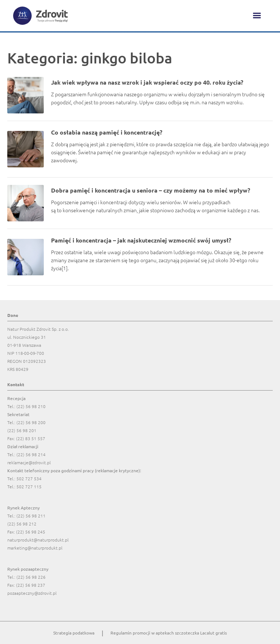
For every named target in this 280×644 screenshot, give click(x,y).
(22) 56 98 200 (31, 422)
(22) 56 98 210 (31, 406)
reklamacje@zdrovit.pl (29, 462)
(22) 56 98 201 (22, 430)
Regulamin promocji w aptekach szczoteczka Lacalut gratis (169, 633)
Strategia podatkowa (74, 633)
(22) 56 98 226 (31, 577)
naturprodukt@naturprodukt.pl (38, 540)
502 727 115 (29, 486)
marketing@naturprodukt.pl (35, 548)
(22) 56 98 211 (31, 516)
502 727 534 (29, 478)
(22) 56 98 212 (22, 524)
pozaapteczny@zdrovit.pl (32, 593)
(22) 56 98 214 (31, 454)
